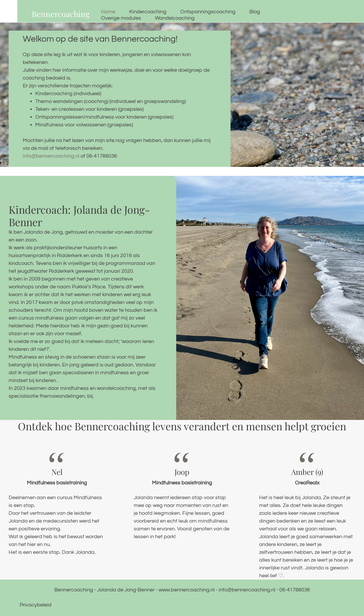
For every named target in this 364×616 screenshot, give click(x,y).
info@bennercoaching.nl (52, 156)
